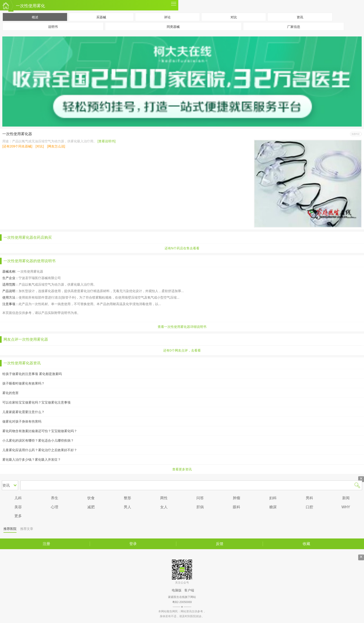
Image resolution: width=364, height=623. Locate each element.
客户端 (189, 590)
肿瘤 (237, 498)
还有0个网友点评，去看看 (182, 350)
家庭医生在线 (6, 6)
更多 (174, 5)
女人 (164, 507)
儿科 (18, 498)
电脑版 (177, 590)
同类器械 (173, 27)
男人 (127, 507)
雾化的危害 (10, 393)
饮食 (91, 498)
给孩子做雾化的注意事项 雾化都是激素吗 (32, 374)
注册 (46, 544)
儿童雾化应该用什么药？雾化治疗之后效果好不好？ (40, 450)
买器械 (101, 17)
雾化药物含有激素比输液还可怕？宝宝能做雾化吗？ (40, 431)
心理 (55, 507)
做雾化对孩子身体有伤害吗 (22, 421)
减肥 (91, 507)
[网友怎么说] (56, 146)
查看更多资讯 (182, 469)
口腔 (309, 507)
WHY (346, 507)
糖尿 (273, 507)
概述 (35, 17)
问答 (200, 498)
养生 (55, 498)
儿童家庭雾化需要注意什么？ (23, 412)
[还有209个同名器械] (17, 146)
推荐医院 (10, 529)
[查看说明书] (107, 141)
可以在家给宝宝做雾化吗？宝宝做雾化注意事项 (36, 402)
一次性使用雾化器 (17, 134)
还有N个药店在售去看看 (182, 248)
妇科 (273, 498)
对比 (234, 17)
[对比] (40, 146)
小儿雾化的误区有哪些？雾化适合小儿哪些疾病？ (38, 440)
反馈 (220, 544)
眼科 (237, 507)
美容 (18, 507)
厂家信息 (294, 27)
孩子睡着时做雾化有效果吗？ (23, 383)
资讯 (300, 17)
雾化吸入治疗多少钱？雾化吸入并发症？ (32, 460)
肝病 (200, 507)
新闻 (346, 498)
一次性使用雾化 (30, 6)
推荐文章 (27, 529)
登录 (133, 544)
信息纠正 (356, 134)
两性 (164, 498)
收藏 (306, 544)
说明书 (53, 27)
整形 (127, 498)
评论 (167, 17)
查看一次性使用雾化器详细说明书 (182, 327)
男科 (309, 498)
